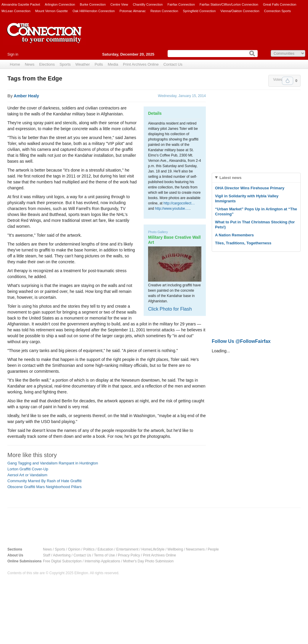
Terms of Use (104, 555)
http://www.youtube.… (172, 209)
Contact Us (173, 64)
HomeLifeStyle (153, 549)
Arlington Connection (60, 4)
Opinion (74, 549)
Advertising (62, 555)
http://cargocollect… (179, 203)
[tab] (256, 178)
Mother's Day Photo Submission (148, 561)
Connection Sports (278, 11)
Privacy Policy (129, 555)
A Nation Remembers (234, 235)
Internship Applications (102, 561)
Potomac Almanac (133, 11)
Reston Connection (164, 11)
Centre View (119, 4)
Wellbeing (175, 549)
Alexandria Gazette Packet (21, 4)
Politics (89, 549)
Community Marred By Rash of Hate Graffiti (44, 481)
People (213, 549)
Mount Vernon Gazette (52, 11)
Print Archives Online (141, 64)
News (30, 64)
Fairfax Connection (181, 4)
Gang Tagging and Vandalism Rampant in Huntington (53, 463)
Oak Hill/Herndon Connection (94, 11)
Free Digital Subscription (62, 561)
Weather (83, 64)
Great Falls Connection (280, 4)
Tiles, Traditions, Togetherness (243, 243)
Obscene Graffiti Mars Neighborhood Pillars (45, 487)
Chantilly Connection (148, 4)
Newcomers (195, 549)
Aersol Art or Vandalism (27, 475)
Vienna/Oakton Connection (240, 11)
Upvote (288, 81)
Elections (47, 64)
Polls (99, 64)
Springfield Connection (199, 11)
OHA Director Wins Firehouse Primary (250, 188)
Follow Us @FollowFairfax (241, 341)
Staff (46, 555)
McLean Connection (16, 11)
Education (105, 549)
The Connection (44, 38)
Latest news (230, 178)
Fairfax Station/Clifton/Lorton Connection (229, 4)
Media (113, 64)
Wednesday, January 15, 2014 (182, 96)
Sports (65, 64)
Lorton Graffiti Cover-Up (28, 469)
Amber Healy (26, 96)
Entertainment (127, 549)
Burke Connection (93, 4)
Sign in (13, 54)
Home (15, 64)
